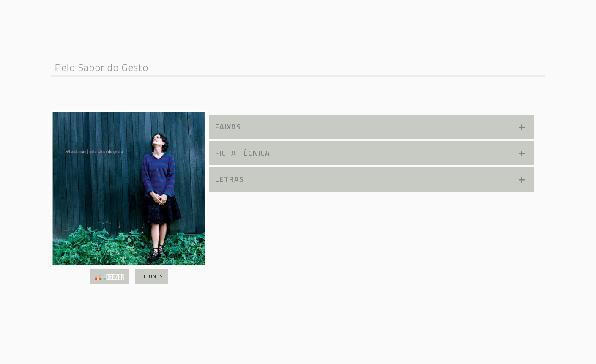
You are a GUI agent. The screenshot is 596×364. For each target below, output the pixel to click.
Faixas (370, 127)
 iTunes (152, 276)
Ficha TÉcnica (370, 153)
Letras (370, 179)
